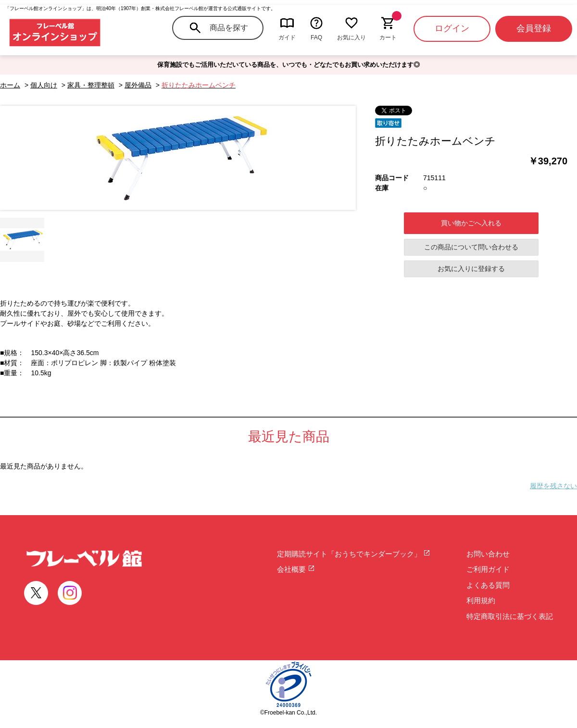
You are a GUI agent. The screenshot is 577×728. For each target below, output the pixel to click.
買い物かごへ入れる (471, 223)
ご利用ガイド (488, 569)
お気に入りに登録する (471, 269)
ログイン (452, 28)
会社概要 (296, 569)
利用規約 (481, 600)
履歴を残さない (553, 486)
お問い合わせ (488, 554)
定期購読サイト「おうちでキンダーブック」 (354, 554)
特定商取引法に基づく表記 (510, 616)
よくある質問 (488, 585)
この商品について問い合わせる (471, 247)
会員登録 (534, 28)
